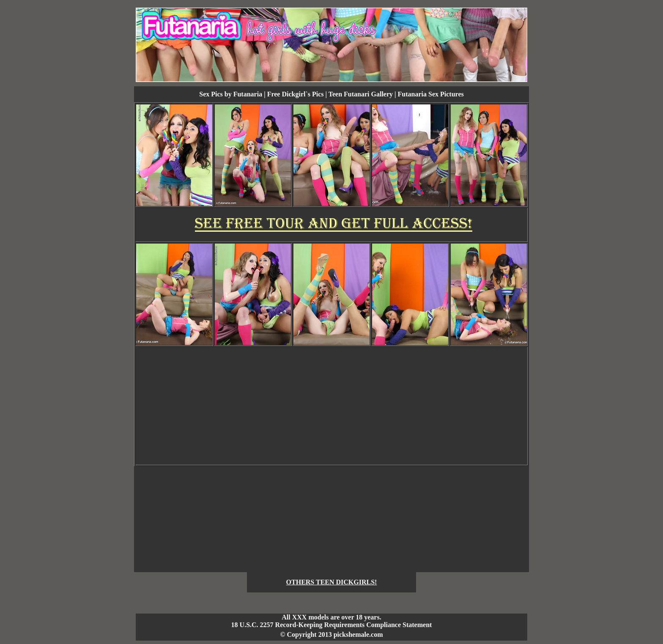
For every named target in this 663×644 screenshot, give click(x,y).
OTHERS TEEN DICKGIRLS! (332, 582)
